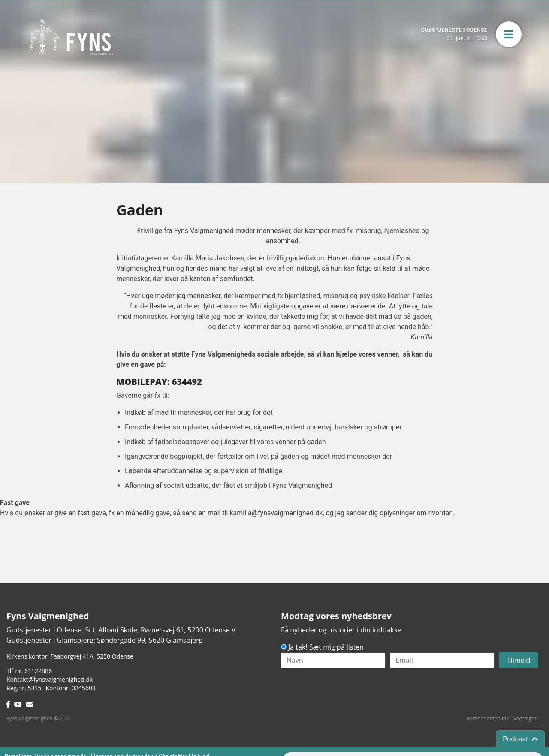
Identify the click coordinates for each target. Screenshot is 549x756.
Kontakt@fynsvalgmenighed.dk (50, 679)
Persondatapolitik (488, 718)
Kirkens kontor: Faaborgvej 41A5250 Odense (70, 656)
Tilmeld (519, 660)
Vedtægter (526, 718)
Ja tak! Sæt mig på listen (326, 647)
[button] (509, 34)
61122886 (38, 671)
